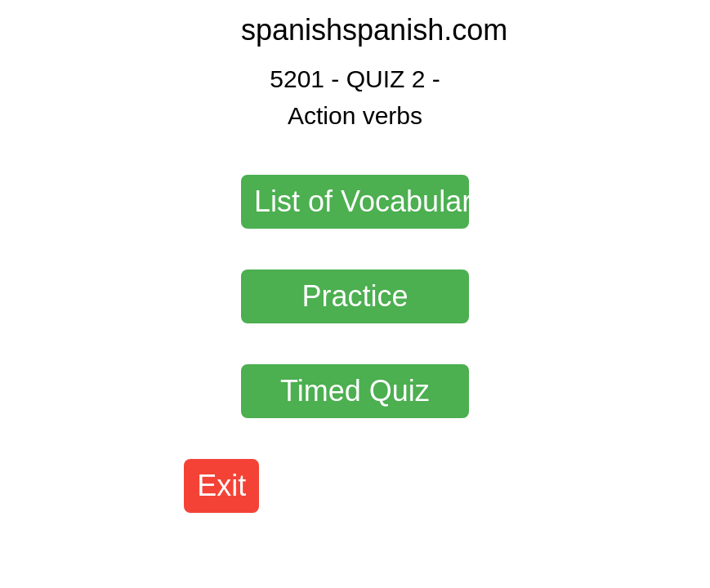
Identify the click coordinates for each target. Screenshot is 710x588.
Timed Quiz (355, 391)
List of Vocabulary (362, 201)
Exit (221, 486)
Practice (355, 296)
